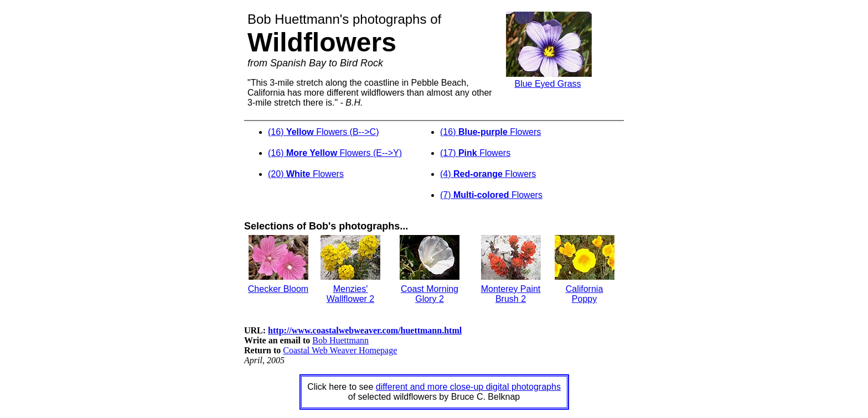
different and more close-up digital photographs (468, 387)
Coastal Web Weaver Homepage (340, 350)
